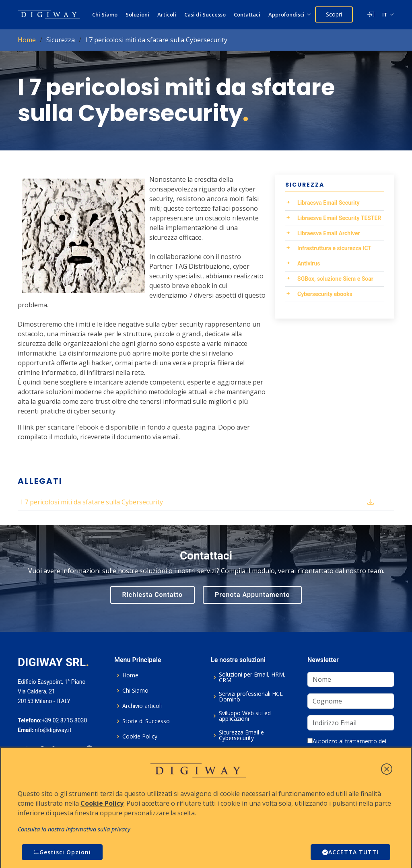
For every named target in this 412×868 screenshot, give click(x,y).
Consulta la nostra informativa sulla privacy (74, 829)
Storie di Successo (146, 721)
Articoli (167, 14)
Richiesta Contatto (153, 595)
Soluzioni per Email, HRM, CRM (252, 677)
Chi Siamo (105, 14)
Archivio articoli (142, 706)
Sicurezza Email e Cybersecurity (241, 735)
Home (27, 40)
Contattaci (247, 14)
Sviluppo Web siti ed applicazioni (245, 716)
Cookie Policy (140, 736)
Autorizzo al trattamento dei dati (347, 745)
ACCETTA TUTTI (350, 852)
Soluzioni (137, 14)
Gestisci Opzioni (62, 852)
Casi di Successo (205, 14)
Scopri (334, 14)
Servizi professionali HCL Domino (251, 697)
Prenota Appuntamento (252, 595)
